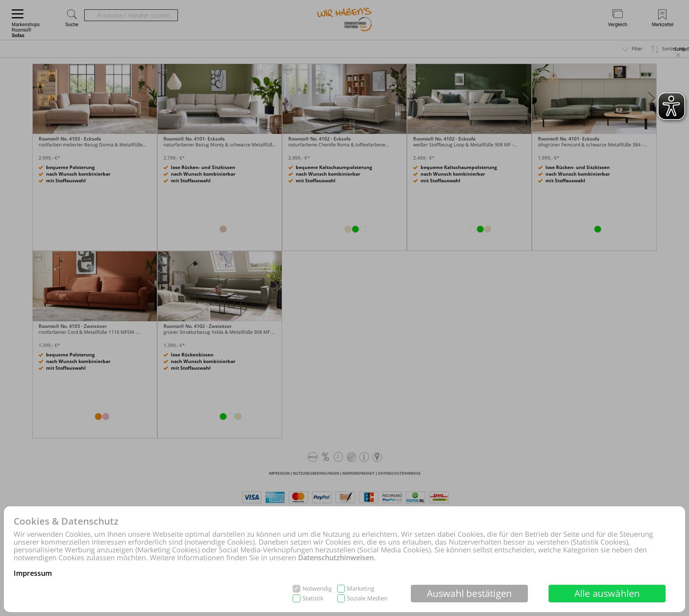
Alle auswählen (607, 593)
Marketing (360, 588)
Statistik (313, 598)
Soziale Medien (367, 598)
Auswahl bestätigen (470, 593)
